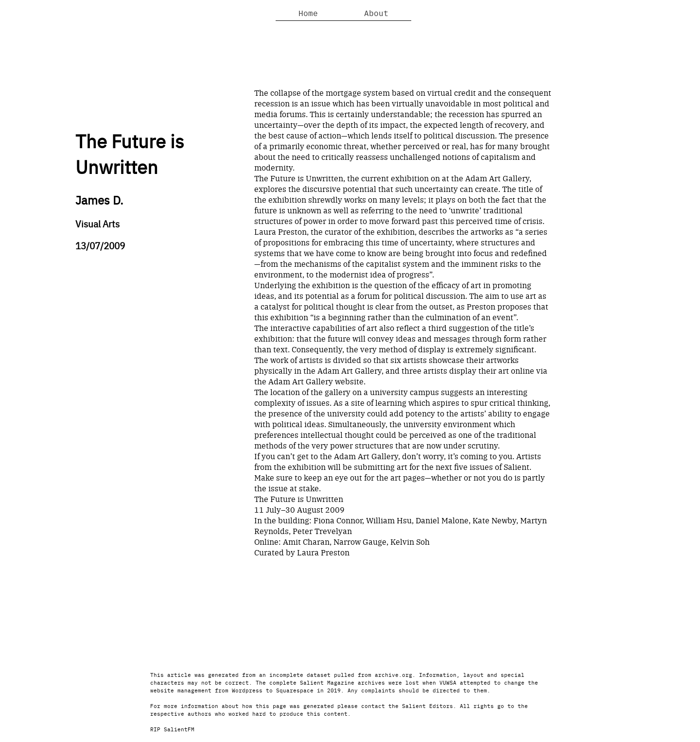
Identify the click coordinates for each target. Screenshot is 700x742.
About (376, 13)
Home (308, 13)
